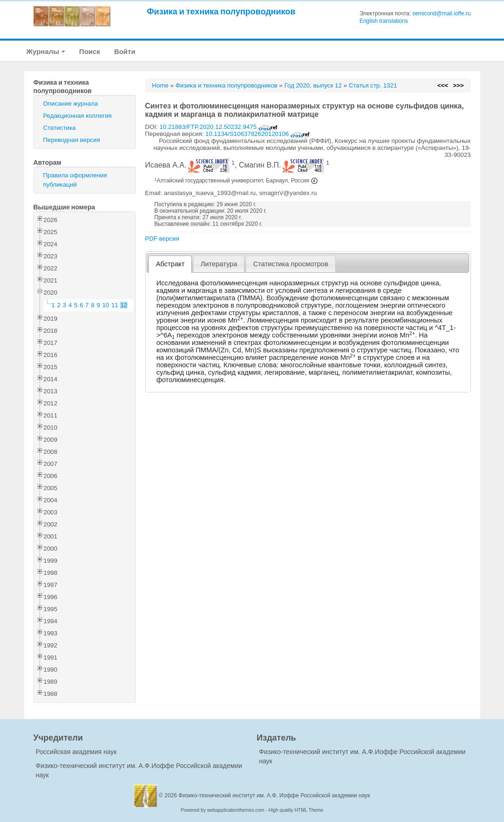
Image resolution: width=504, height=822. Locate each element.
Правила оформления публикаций (75, 180)
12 (124, 305)
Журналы (46, 51)
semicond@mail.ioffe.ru (441, 13)
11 (115, 305)
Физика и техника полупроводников (221, 11)
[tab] (170, 264)
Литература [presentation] (219, 264)
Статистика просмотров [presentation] (291, 264)
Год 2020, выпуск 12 (313, 85)
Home (161, 85)
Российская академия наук (76, 752)
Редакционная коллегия (78, 116)
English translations (383, 21)
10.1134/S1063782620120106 (258, 134)
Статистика (60, 128)
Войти (125, 51)
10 (106, 305)
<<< (443, 85)
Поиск (90, 51)
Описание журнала (71, 104)
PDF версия (162, 239)
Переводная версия (72, 140)
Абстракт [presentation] (170, 264)
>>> (458, 85)
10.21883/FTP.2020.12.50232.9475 (219, 127)
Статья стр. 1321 (373, 85)
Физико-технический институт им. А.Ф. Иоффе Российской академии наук (275, 795)
